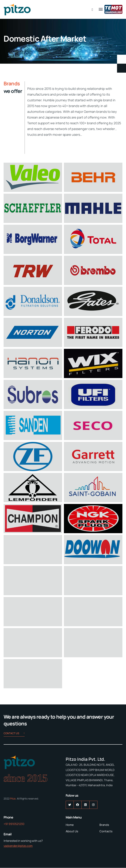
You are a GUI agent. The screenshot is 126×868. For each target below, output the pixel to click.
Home (70, 825)
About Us (72, 831)
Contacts (106, 831)
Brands (104, 825)
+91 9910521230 (14, 824)
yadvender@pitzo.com (18, 846)
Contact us (14, 734)
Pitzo (13, 799)
